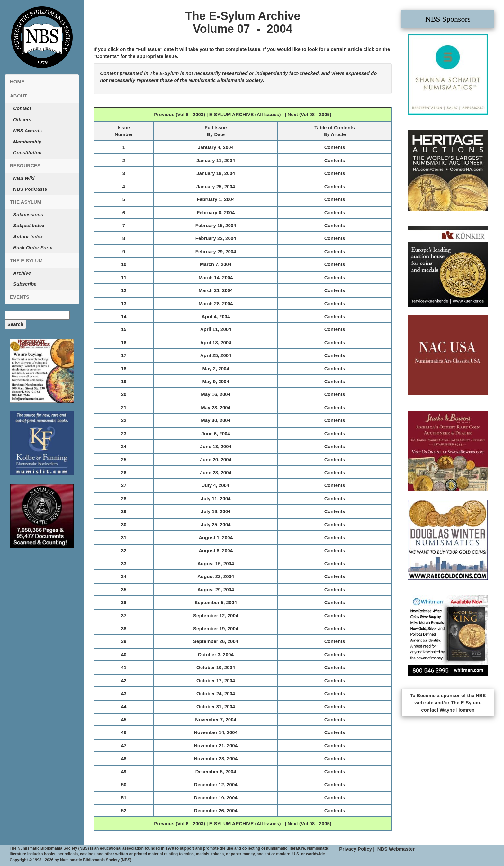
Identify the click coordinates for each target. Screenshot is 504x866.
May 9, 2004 (216, 381)
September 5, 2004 (216, 602)
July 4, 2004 (216, 485)
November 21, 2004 (216, 746)
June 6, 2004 (216, 433)
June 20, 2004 (216, 460)
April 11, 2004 (216, 329)
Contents (335, 147)
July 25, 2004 (216, 525)
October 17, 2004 (216, 681)
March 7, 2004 (216, 264)
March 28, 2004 (216, 304)
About (18, 96)
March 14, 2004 (216, 277)
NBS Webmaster (396, 849)
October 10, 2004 (216, 667)
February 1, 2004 (216, 199)
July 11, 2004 (216, 498)
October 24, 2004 (216, 693)
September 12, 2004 (216, 616)
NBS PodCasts (30, 189)
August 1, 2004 (216, 537)
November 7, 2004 (216, 719)
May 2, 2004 (216, 369)
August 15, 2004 (216, 563)
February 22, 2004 (216, 238)
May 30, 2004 (216, 420)
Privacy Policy (355, 849)
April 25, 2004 (216, 355)
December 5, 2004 (216, 772)
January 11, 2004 (216, 160)
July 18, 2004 (216, 511)
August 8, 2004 (216, 551)
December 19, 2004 (216, 798)
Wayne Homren (457, 710)
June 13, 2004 (216, 446)
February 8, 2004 (216, 212)
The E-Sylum (26, 260)
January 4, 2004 (216, 147)
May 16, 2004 (216, 394)
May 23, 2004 (216, 407)
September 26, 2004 (216, 641)
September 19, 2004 (216, 628)
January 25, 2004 (216, 186)
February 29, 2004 (216, 251)
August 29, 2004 (216, 590)
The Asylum (26, 202)
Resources (25, 166)
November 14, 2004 (216, 732)
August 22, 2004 (216, 576)
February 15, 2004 (216, 225)
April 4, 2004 (216, 316)
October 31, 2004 (216, 707)
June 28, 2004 (216, 472)
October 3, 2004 (216, 654)
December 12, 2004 (216, 784)
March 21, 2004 (216, 290)
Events (20, 297)
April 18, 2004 (216, 342)
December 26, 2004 (216, 811)
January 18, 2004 (216, 173)
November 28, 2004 (216, 758)
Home (17, 82)
